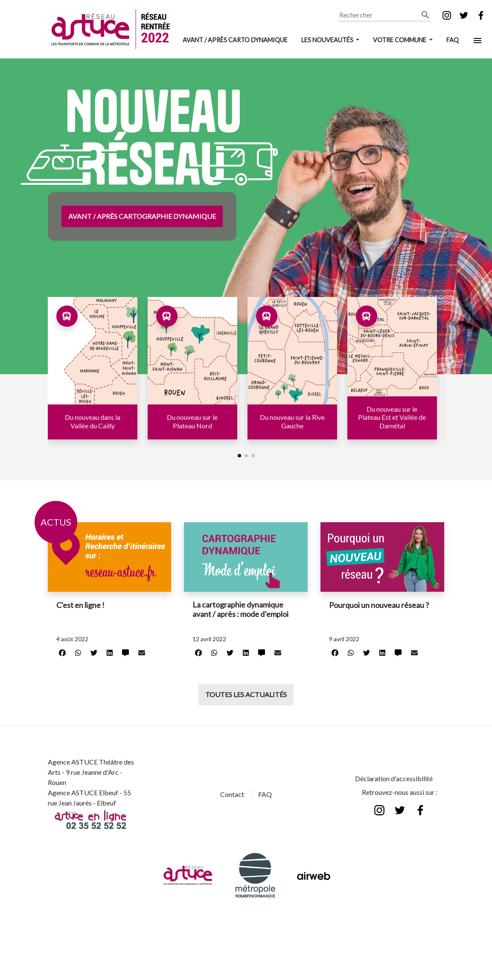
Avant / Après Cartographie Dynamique (142, 216)
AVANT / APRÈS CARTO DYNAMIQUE (235, 40)
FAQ (453, 40)
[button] (239, 456)
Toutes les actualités (246, 694)
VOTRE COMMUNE (400, 40)
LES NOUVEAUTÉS (328, 40)
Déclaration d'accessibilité (394, 778)
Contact (232, 794)
